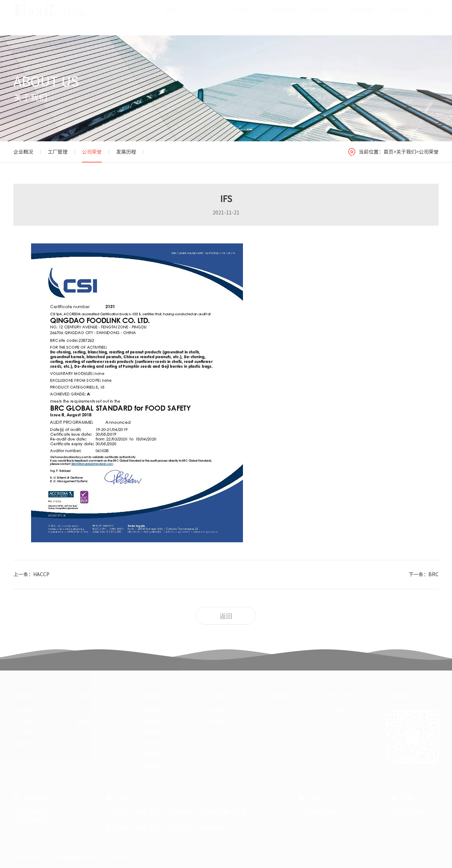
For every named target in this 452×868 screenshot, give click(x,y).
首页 (171, 17)
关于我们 (204, 17)
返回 (226, 616)
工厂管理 (58, 152)
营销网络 (361, 17)
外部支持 (150, 755)
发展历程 (126, 152)
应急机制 (150, 766)
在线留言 (341, 711)
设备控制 (150, 722)
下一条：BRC (424, 574)
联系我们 (400, 17)
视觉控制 (150, 711)
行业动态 (214, 722)
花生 (82, 711)
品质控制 (282, 17)
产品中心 (243, 17)
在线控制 (150, 733)
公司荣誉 (92, 152)
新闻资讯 (322, 17)
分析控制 (150, 744)
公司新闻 (214, 711)
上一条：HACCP (31, 574)
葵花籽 (84, 722)
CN (427, 18)
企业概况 (23, 152)
